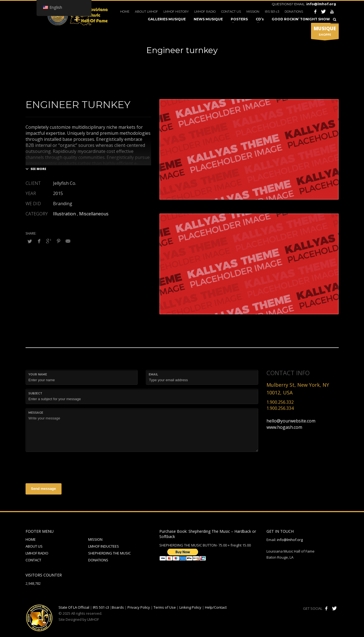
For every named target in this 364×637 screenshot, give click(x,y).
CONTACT (33, 560)
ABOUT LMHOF (146, 12)
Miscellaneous (94, 214)
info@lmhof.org (321, 4)
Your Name (38, 374)
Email (153, 374)
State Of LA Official (74, 607)
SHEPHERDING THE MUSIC (109, 553)
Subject (35, 393)
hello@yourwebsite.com (291, 421)
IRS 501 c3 (272, 12)
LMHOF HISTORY (176, 12)
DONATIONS (294, 12)
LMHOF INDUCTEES (104, 546)
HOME (125, 12)
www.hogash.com (284, 427)
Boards (118, 607)
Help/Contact (216, 607)
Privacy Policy (139, 607)
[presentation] (67, 467)
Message (36, 413)
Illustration (64, 214)
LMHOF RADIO (205, 12)
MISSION (253, 12)
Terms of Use (165, 607)
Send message (44, 489)
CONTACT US (231, 12)
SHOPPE (325, 32)
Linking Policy (190, 607)
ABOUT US (34, 546)
